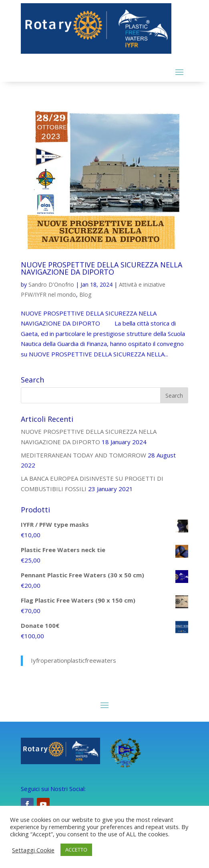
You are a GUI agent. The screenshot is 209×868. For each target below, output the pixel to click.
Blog (85, 294)
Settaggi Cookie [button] (33, 850)
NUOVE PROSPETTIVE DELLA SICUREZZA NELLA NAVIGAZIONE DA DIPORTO (101, 268)
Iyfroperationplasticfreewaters (73, 660)
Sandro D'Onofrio (51, 284)
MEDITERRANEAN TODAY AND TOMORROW (83, 455)
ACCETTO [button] (76, 850)
